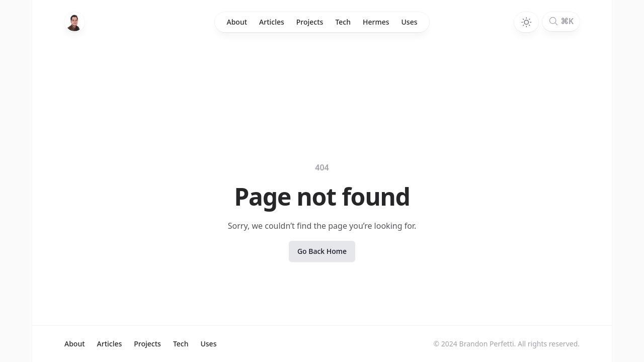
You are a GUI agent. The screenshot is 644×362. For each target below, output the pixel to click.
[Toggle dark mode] (526, 22)
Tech (343, 22)
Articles (272, 22)
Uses (410, 22)
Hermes (376, 22)
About (237, 22)
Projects (310, 22)
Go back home (322, 251)
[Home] (74, 22)
